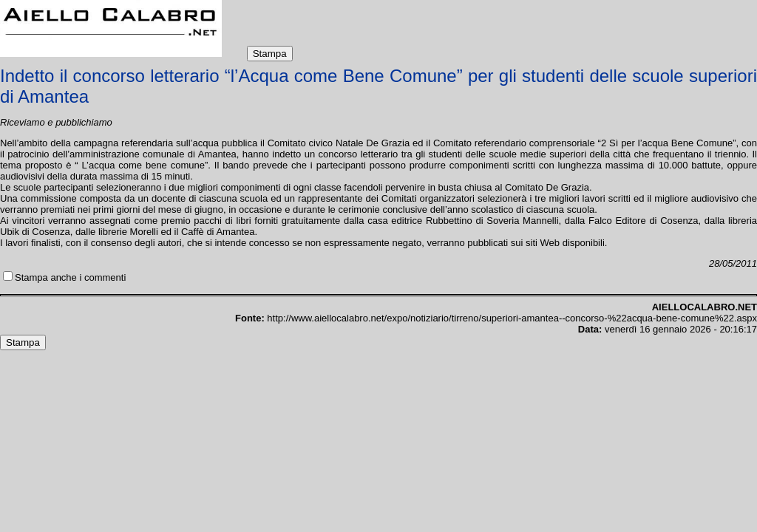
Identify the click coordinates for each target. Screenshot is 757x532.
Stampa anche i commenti (70, 277)
